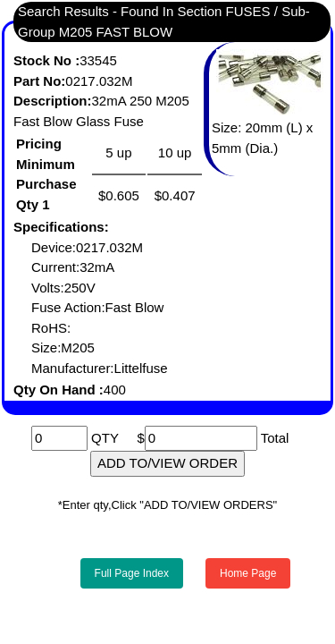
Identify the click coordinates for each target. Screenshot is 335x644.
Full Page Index (132, 573)
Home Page (248, 573)
